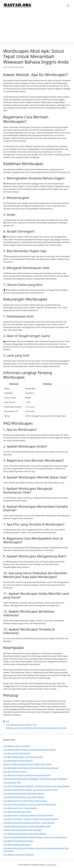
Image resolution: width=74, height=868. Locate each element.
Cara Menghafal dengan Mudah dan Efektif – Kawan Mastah (29, 823)
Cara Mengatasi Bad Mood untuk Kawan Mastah (24, 797)
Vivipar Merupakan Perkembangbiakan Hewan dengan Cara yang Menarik (35, 837)
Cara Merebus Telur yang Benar (17, 746)
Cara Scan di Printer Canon (15, 772)
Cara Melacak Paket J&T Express (17, 753)
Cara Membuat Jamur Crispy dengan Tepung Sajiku (25, 801)
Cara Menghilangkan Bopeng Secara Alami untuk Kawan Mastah (31, 768)
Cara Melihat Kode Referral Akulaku (18, 841)
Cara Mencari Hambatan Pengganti (18, 855)
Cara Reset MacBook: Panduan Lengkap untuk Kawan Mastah (30, 750)
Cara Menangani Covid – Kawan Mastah (20, 808)
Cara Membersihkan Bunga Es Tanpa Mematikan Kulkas (27, 826)
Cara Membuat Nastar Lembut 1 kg (21, 725)
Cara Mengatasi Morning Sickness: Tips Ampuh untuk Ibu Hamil (30, 790)
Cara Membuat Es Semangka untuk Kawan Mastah (25, 834)
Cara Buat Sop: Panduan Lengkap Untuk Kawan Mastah (27, 775)
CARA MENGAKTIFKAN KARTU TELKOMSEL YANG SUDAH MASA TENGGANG (35, 779)
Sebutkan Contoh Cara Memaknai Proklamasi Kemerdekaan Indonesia (36, 728)
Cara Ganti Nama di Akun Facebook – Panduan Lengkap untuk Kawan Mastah (36, 786)
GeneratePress (51, 865)
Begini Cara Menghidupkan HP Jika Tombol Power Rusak (27, 764)
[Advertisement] (37, 27)
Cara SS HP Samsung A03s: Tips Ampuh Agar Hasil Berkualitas (30, 804)
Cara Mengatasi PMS (12, 782)
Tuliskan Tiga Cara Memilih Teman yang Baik (22, 830)
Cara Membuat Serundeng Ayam (17, 812)
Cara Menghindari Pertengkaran (17, 845)
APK (8, 721)
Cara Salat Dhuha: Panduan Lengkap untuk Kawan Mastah (28, 815)
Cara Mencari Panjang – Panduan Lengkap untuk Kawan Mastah (31, 819)
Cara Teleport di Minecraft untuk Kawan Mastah (24, 793)
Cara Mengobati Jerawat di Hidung (18, 761)
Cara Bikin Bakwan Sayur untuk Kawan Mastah (23, 757)
